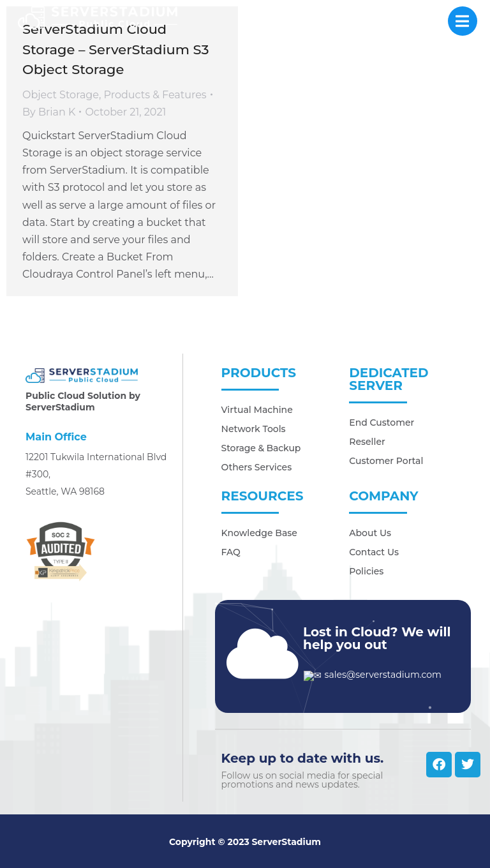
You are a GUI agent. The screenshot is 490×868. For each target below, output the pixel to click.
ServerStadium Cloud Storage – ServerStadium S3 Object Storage (116, 49)
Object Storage (61, 95)
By (49, 112)
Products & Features (155, 95)
